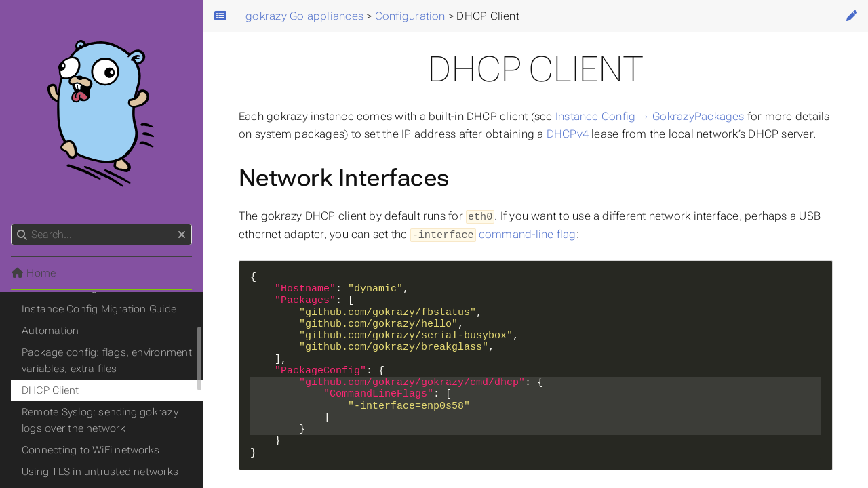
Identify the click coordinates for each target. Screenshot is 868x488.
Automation (50, 331)
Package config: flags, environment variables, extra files (107, 361)
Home (33, 273)
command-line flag (528, 233)
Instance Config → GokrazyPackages (650, 116)
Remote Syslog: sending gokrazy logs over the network (100, 420)
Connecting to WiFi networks (91, 450)
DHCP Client (51, 390)
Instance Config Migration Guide (99, 309)
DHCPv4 (568, 134)
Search (12, 224)
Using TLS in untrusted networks (100, 472)
